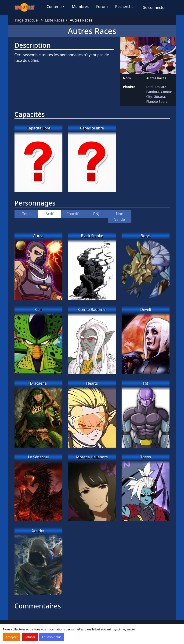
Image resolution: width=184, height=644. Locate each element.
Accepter (12, 637)
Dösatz (161, 87)
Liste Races (55, 20)
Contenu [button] (54, 7)
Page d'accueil (27, 20)
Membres (80, 7)
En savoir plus (52, 637)
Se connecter (154, 7)
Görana (159, 97)
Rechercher (125, 7)
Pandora (153, 92)
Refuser (30, 637)
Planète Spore (157, 101)
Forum (102, 7)
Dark (150, 87)
